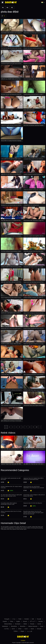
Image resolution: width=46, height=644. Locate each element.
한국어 (13, 629)
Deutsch (25, 621)
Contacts (23, 640)
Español (5, 621)
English (18, 621)
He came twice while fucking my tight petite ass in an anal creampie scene (11, 495)
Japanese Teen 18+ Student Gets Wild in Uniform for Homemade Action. (33, 479)
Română (27, 619)
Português (7, 619)
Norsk (42, 626)
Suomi (26, 629)
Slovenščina (14, 626)
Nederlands (5, 626)
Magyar (22, 631)
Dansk (32, 629)
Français (32, 624)
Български (18, 624)
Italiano (25, 624)
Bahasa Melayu (8, 624)
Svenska (41, 621)
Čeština (16, 631)
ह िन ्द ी (33, 621)
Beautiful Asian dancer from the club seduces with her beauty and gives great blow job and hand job (33, 513)
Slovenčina (23, 626)
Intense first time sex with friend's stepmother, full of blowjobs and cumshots (34, 487)
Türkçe (12, 621)
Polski (20, 619)
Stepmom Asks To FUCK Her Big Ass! (33, 503)
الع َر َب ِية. (30, 631)
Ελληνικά (39, 629)
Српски (39, 624)
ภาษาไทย (6, 629)
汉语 (33, 619)
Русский (39, 619)
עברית (14, 619)
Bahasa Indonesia (33, 626)
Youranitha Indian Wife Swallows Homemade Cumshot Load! (9, 504)
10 (37, 427)
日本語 (20, 629)
